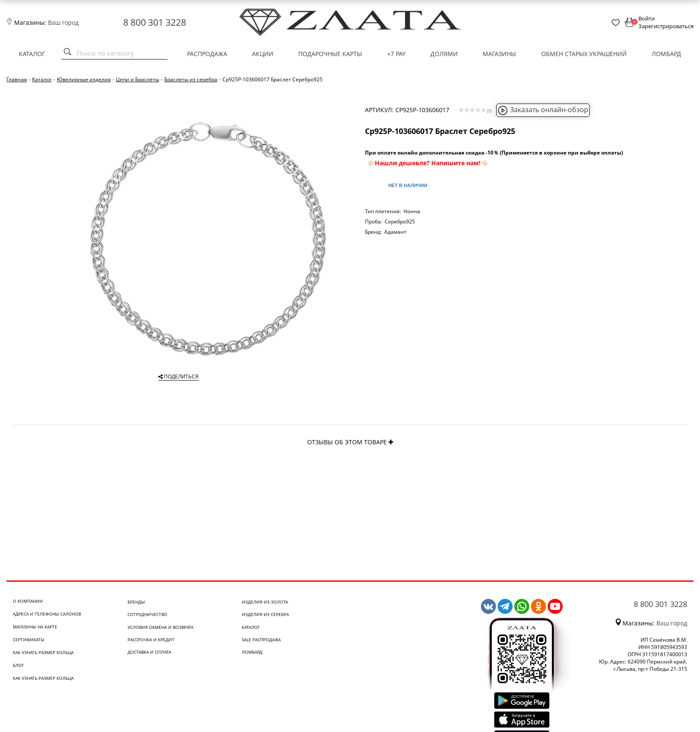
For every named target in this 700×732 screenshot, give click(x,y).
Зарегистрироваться (666, 26)
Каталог (32, 54)
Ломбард (666, 54)
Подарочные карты (330, 54)
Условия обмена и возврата (160, 627)
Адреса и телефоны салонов (47, 614)
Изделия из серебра (265, 614)
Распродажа (207, 54)
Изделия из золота (265, 602)
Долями (444, 54)
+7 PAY (396, 54)
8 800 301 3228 (155, 22)
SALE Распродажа (261, 640)
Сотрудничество (147, 614)
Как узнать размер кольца (43, 652)
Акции (263, 54)
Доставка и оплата (149, 652)
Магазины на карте (35, 627)
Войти (647, 18)
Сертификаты (29, 640)
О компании (28, 601)
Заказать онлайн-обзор (543, 110)
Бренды (136, 602)
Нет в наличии (408, 185)
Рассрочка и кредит (151, 640)
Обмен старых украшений (584, 54)
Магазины (499, 54)
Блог (18, 665)
